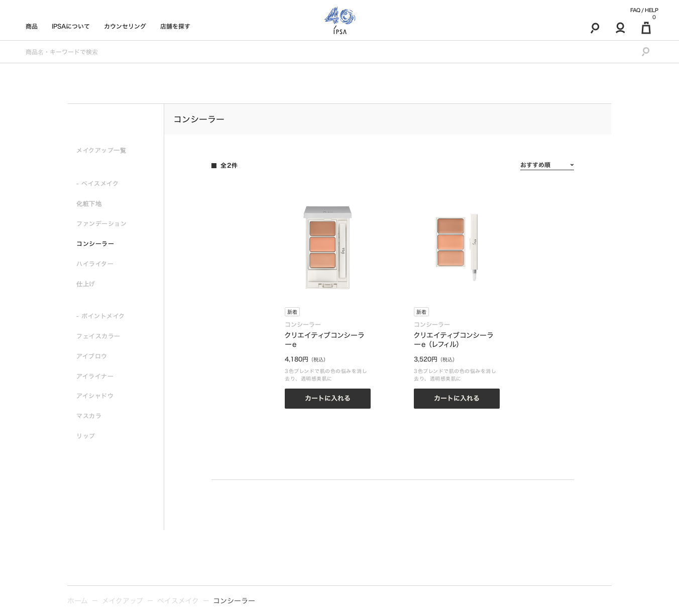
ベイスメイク (178, 601)
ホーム (78, 601)
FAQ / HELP (644, 10)
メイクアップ (123, 601)
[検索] (595, 28)
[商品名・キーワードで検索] (325, 52)
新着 (292, 312)
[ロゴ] (340, 20)
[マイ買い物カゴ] (646, 28)
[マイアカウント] (620, 28)
